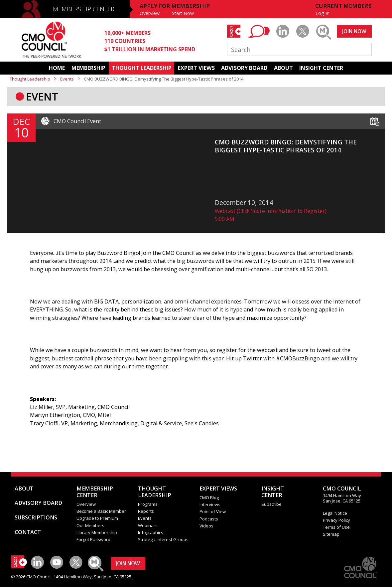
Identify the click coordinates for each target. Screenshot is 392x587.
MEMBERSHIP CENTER (84, 9)
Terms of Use (336, 527)
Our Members (90, 525)
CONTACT (28, 532)
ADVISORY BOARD (244, 68)
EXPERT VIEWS (196, 68)
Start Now (183, 13)
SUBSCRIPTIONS (36, 517)
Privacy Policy (336, 520)
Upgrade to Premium (97, 518)
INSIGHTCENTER (273, 492)
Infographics (151, 532)
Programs (148, 504)
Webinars (148, 525)
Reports (146, 511)
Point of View (213, 511)
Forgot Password (93, 539)
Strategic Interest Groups (163, 539)
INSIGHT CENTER (321, 68)
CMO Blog (209, 497)
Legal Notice (335, 513)
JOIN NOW (354, 31)
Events (67, 79)
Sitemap (331, 534)
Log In (323, 13)
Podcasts (209, 519)
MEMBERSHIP (88, 68)
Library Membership (97, 532)
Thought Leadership (30, 79)
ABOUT (283, 68)
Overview (150, 13)
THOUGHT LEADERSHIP (142, 68)
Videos (206, 526)
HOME (57, 68)
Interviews (210, 504)
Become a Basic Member (101, 511)
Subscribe (271, 504)
